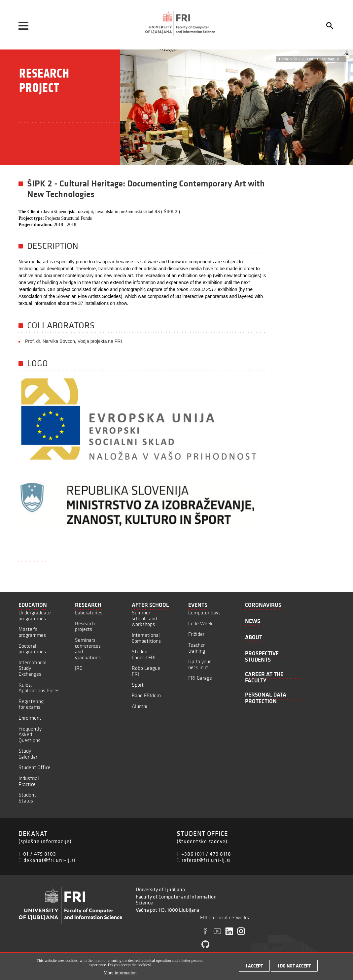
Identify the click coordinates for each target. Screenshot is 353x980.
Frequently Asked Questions (30, 735)
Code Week (200, 623)
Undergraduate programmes (35, 616)
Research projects (85, 626)
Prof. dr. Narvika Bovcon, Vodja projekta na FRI (73, 341)
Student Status (27, 798)
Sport (138, 685)
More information (120, 974)
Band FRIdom (146, 695)
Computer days (204, 613)
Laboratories (89, 613)
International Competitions (146, 638)
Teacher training (197, 648)
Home (284, 59)
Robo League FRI (146, 671)
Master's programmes (32, 632)
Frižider (196, 634)
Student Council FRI (144, 654)
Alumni (140, 706)
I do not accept (294, 966)
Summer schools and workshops (144, 618)
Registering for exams (31, 704)
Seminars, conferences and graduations (88, 649)
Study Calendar (28, 754)
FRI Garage (200, 678)
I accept (254, 966)
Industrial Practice (29, 781)
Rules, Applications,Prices (39, 688)
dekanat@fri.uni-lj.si (50, 860)
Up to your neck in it (199, 664)
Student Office (35, 767)
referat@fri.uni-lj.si (206, 860)
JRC (79, 668)
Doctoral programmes (32, 649)
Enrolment (30, 718)
